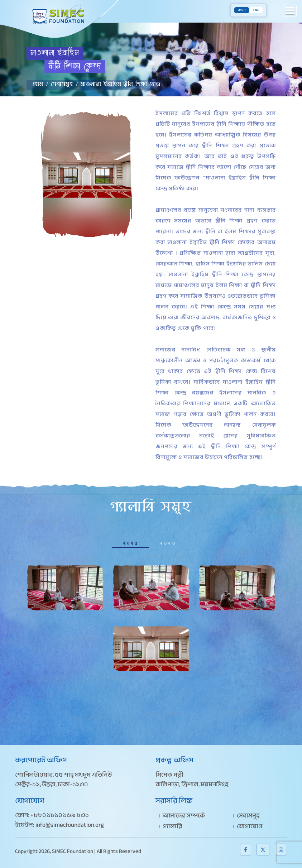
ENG (256, 10)
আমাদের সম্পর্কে (184, 816)
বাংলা (242, 10)
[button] (290, 11)
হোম (38, 86)
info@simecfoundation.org (70, 825)
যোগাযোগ (250, 826)
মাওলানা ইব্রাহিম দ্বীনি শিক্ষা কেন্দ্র (121, 86)
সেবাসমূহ (62, 86)
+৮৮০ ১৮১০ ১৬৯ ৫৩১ (60, 815)
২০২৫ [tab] (130, 543)
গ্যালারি (172, 826)
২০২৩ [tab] (168, 543)
